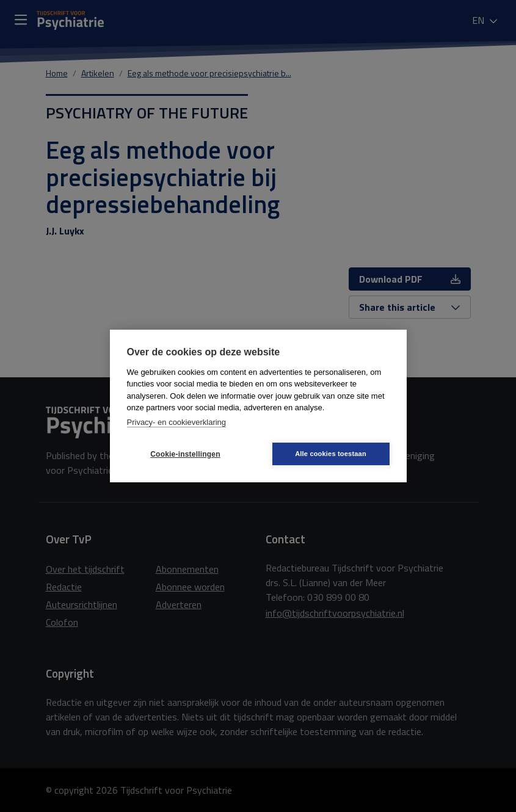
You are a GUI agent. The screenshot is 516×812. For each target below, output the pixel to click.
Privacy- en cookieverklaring (177, 422)
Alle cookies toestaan (331, 454)
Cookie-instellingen (185, 454)
